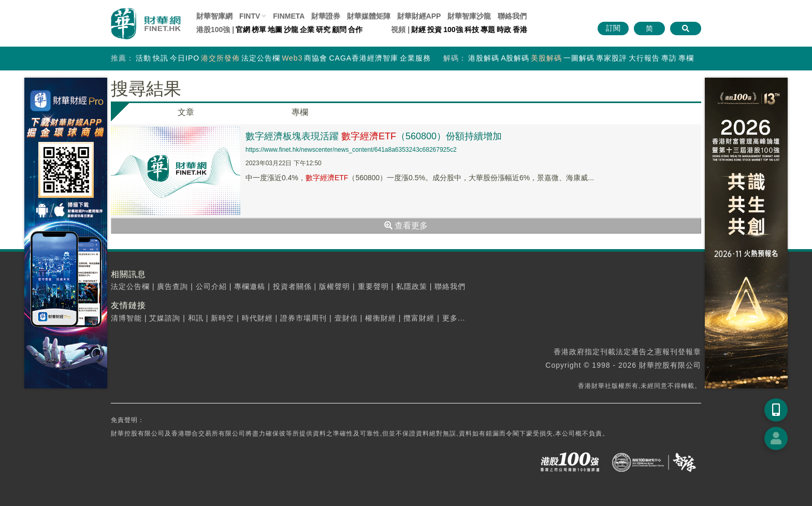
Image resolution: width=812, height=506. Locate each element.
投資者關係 (292, 286)
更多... (454, 318)
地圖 (275, 30)
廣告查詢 (172, 286)
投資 (434, 30)
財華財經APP (419, 16)
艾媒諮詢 (165, 318)
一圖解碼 (579, 58)
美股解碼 (546, 58)
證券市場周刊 (303, 318)
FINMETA (289, 16)
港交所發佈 (220, 58)
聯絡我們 (512, 16)
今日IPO (185, 58)
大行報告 (644, 58)
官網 (243, 30)
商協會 (316, 58)
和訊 (196, 318)
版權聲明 (335, 286)
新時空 (222, 318)
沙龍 (291, 30)
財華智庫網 (214, 16)
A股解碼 (515, 58)
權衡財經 (381, 318)
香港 (520, 30)
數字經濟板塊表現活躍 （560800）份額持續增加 (374, 136)
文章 (186, 112)
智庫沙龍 (469, 16)
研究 (323, 30)
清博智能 (126, 318)
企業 (307, 30)
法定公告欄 (261, 58)
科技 (472, 30)
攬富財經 (419, 318)
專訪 (669, 58)
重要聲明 (373, 286)
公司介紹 (211, 286)
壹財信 (346, 318)
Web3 (292, 58)
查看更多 (406, 226)
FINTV (250, 16)
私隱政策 (412, 286)
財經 (418, 30)
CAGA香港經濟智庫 (364, 58)
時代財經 (257, 318)
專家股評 (612, 58)
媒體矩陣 (369, 16)
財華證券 (326, 16)
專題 (488, 30)
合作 (355, 30)
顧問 (339, 30)
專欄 (686, 58)
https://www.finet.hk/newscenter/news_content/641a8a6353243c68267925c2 (351, 150)
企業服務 (415, 58)
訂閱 (613, 28)
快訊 (161, 58)
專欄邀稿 (250, 286)
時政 (504, 30)
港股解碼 (484, 58)
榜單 (259, 30)
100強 (453, 30)
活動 (143, 58)
